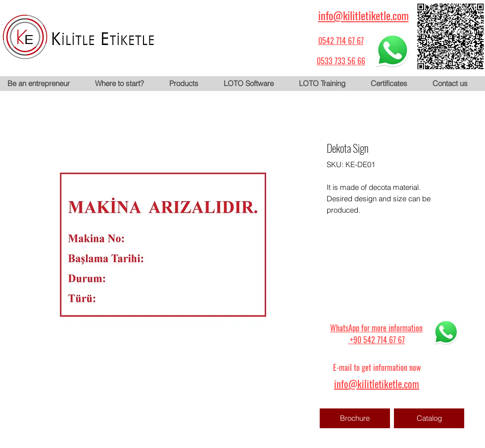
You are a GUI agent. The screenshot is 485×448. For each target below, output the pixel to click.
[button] (189, 84)
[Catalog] (429, 418)
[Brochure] (355, 418)
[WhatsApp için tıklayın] (392, 50)
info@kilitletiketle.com (364, 15)
